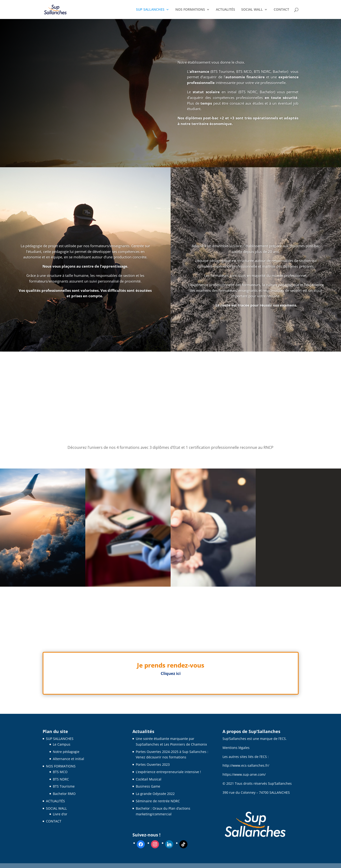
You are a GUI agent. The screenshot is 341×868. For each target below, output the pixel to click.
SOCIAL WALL (252, 10)
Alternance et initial (68, 759)
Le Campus (62, 744)
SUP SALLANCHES (150, 10)
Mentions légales (236, 748)
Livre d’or (60, 814)
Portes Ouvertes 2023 (153, 764)
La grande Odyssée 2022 (155, 794)
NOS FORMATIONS (190, 10)
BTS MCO (60, 772)
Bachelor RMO (64, 794)
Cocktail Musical (149, 779)
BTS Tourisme (64, 786)
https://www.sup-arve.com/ (244, 774)
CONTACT (281, 10)
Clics (170, 687)
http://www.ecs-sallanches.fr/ (246, 765)
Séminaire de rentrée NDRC (158, 801)
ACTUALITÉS (225, 10)
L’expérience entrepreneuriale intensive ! (168, 772)
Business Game (148, 786)
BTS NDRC (61, 779)
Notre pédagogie (66, 752)
